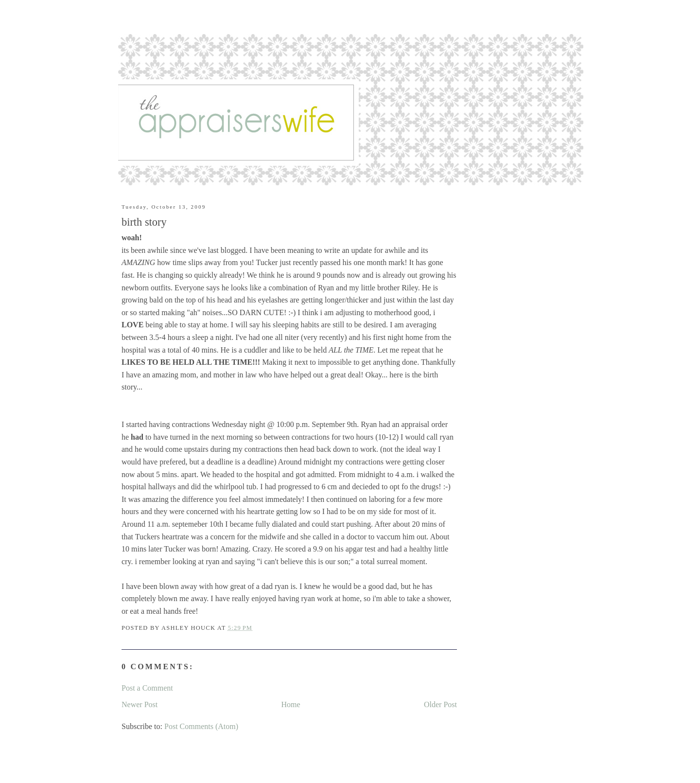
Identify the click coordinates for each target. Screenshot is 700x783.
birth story (144, 222)
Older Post (440, 704)
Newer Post (140, 704)
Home (291, 704)
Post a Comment (147, 688)
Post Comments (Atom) (201, 726)
